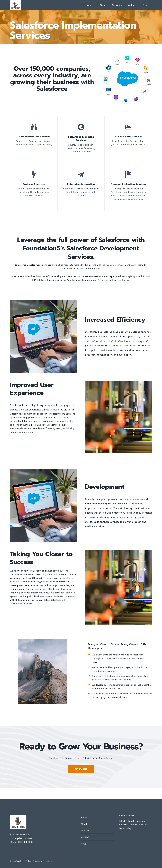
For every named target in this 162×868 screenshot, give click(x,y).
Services (117, 5)
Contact (131, 5)
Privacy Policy (48, 861)
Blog (145, 5)
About (103, 5)
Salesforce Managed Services (81, 138)
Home (89, 5)
